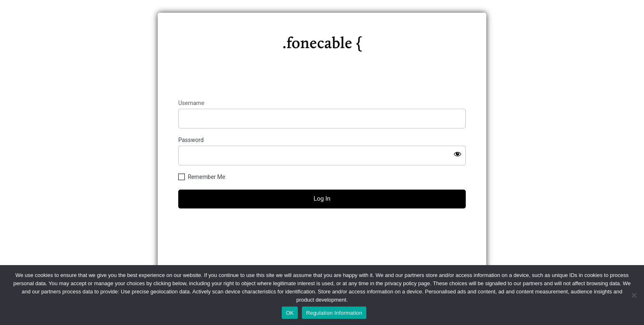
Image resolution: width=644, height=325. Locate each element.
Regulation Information (334, 313)
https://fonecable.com (322, 41)
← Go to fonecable (322, 245)
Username (191, 103)
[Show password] (458, 154)
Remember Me (206, 177)
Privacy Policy (322, 263)
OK (290, 313)
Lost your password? (322, 230)
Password (191, 140)
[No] (634, 295)
